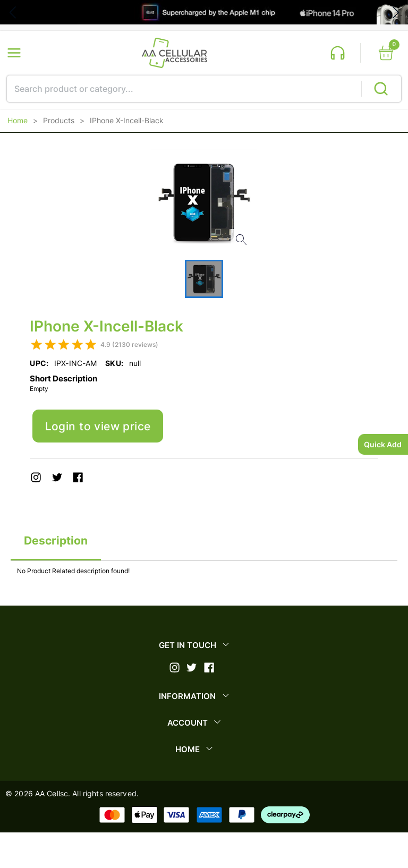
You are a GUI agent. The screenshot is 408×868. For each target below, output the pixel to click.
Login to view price (98, 426)
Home (18, 121)
